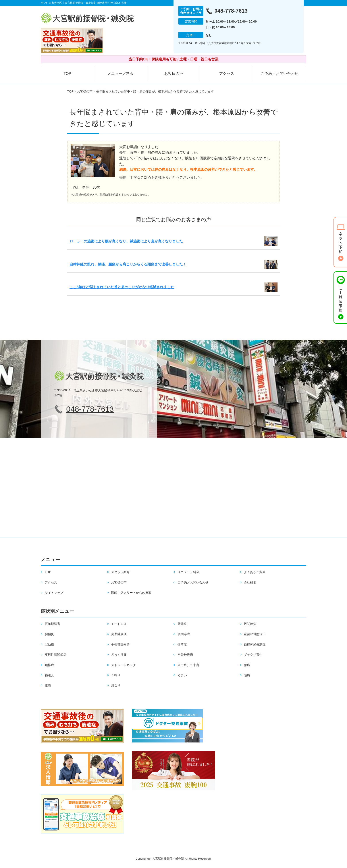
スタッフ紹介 (120, 572)
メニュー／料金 (120, 74)
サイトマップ (54, 593)
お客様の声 (174, 74)
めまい (182, 675)
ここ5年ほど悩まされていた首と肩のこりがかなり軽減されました (122, 287)
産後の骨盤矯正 (255, 634)
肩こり (116, 685)
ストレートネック (123, 665)
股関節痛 (250, 624)
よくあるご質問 (255, 572)
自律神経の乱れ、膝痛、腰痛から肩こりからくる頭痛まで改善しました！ (128, 264)
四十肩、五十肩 (188, 665)
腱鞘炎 (49, 634)
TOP (67, 74)
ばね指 (49, 644)
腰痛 (48, 685)
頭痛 (247, 675)
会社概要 (250, 582)
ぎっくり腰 (119, 655)
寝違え (49, 675)
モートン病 (119, 624)
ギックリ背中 (253, 655)
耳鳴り (116, 675)
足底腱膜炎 (119, 634)
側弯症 (182, 644)
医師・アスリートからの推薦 (131, 593)
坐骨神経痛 (185, 655)
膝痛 (247, 665)
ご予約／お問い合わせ (280, 74)
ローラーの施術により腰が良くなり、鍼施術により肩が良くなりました (126, 241)
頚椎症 (49, 665)
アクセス (227, 74)
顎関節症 (184, 634)
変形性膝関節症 (56, 655)
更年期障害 (52, 624)
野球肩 (182, 624)
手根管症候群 (120, 644)
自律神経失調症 (255, 644)
